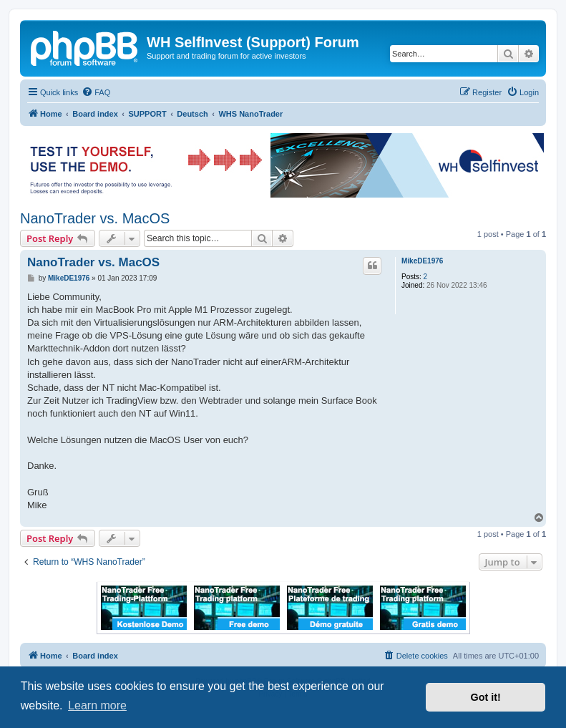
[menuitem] (96, 92)
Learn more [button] (97, 705)
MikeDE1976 (422, 261)
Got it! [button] (486, 697)
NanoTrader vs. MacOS (95, 218)
